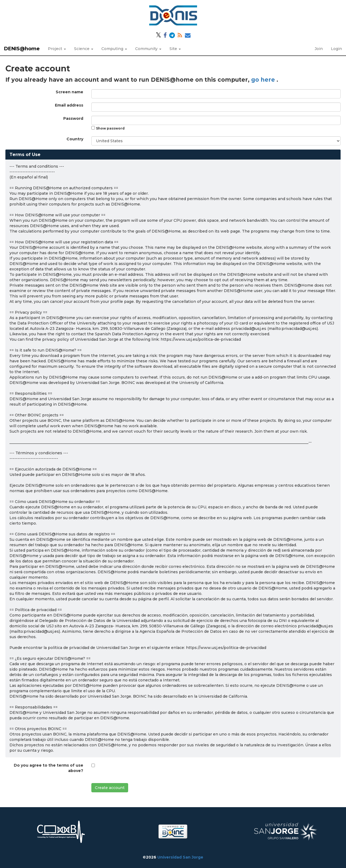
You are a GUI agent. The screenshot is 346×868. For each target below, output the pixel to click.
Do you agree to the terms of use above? (49, 768)
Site (175, 49)
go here (264, 80)
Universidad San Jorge (180, 857)
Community (148, 49)
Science (84, 49)
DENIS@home (22, 49)
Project (57, 49)
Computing (114, 49)
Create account (110, 788)
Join (319, 49)
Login (336, 49)
